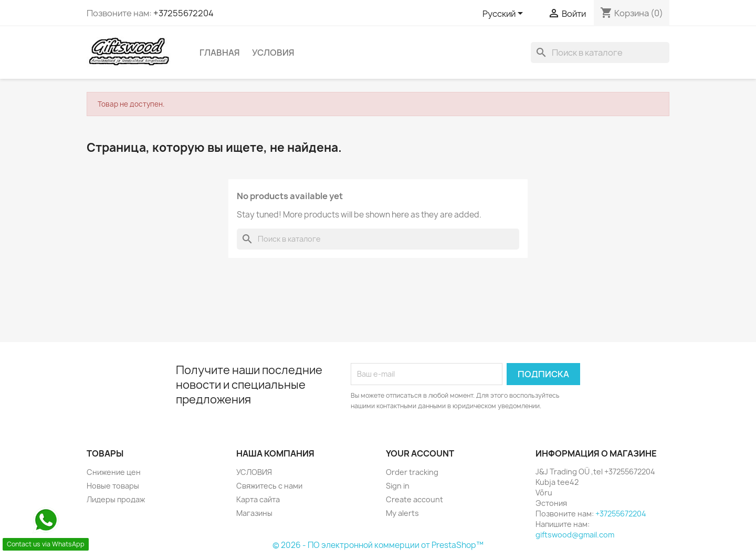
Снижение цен (114, 472)
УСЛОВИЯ (273, 53)
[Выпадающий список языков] (505, 14)
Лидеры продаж (116, 499)
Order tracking (412, 472)
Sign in (398, 486)
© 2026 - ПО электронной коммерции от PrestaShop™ (378, 545)
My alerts (402, 513)
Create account (414, 499)
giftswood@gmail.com (575, 535)
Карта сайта (258, 499)
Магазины (254, 513)
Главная (220, 53)
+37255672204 (183, 13)
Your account (420, 453)
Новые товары (113, 486)
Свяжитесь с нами (269, 486)
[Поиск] (600, 53)
